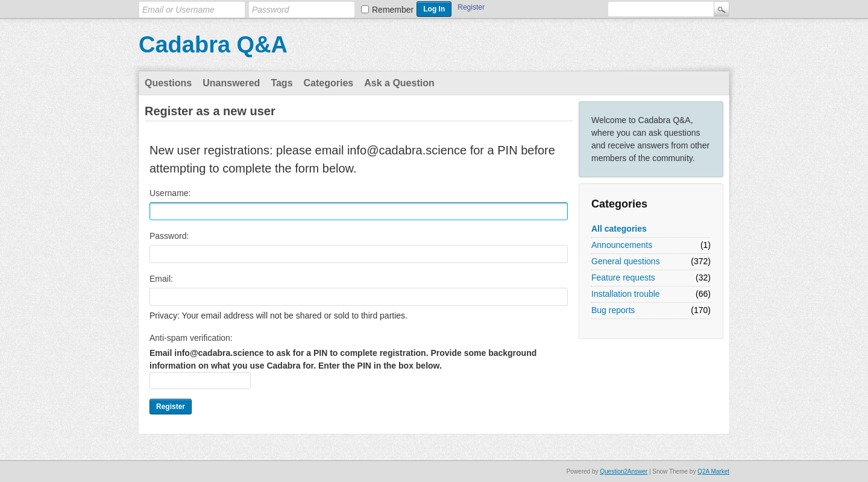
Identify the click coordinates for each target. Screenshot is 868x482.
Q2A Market (713, 471)
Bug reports (613, 310)
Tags (281, 83)
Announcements (622, 245)
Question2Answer (624, 471)
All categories (619, 229)
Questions (168, 83)
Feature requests (623, 277)
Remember (393, 10)
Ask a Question (399, 83)
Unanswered (231, 83)
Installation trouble (626, 294)
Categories (329, 83)
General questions (626, 261)
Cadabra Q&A (213, 45)
